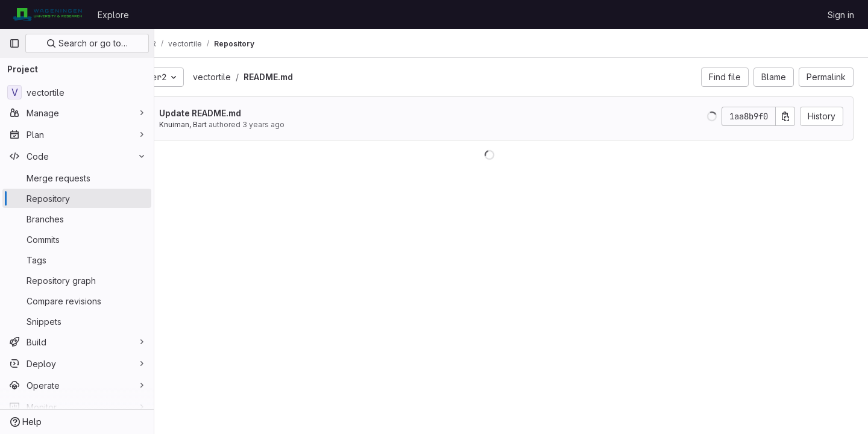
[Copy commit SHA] (785, 116)
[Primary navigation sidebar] (14, 43)
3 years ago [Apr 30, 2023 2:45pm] (307, 124)
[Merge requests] (77, 178)
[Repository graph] (77, 280)
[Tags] (77, 260)
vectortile (256, 77)
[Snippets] (77, 321)
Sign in (841, 15)
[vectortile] (77, 92)
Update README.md (244, 113)
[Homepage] (47, 14)
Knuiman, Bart (227, 124)
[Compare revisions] (77, 301)
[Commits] (77, 239)
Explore (113, 15)
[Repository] (77, 198)
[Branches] (77, 219)
